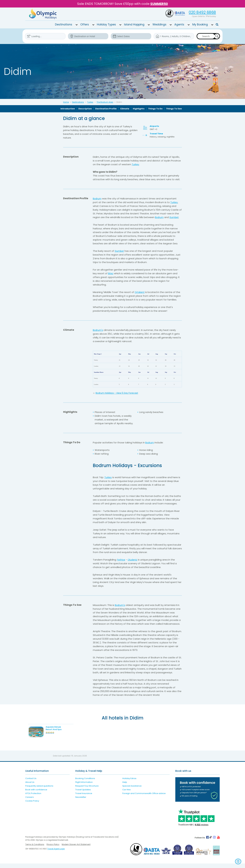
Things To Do (155, 108)
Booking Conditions (85, 783)
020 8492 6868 (202, 12)
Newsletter (81, 802)
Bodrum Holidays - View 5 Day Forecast (118, 393)
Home (66, 102)
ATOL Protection (33, 798)
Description (85, 108)
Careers (30, 802)
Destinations (64, 24)
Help (125, 787)
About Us (30, 787)
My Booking (200, 24)
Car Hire (126, 794)
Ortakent (140, 292)
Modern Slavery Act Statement (76, 849)
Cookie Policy (32, 805)
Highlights (139, 108)
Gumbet (175, 217)
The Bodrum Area (105, 102)
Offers (85, 24)
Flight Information (84, 787)
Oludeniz (133, 560)
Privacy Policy (53, 849)
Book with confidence (36, 794)
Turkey (90, 102)
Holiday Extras (129, 783)
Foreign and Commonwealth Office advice (144, 798)
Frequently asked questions (39, 790)
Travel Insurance (84, 798)
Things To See (174, 108)
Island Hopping (134, 24)
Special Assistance (132, 790)
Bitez (111, 273)
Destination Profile (106, 108)
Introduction (68, 108)
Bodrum (97, 198)
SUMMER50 (159, 4)
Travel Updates (83, 794)
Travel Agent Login (56, 853)
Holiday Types (106, 24)
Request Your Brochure (87, 790)
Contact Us (31, 783)
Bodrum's (98, 330)
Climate (125, 108)
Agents (179, 24)
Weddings (159, 24)
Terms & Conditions (35, 849)
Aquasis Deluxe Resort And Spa (60, 728)
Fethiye (121, 560)
